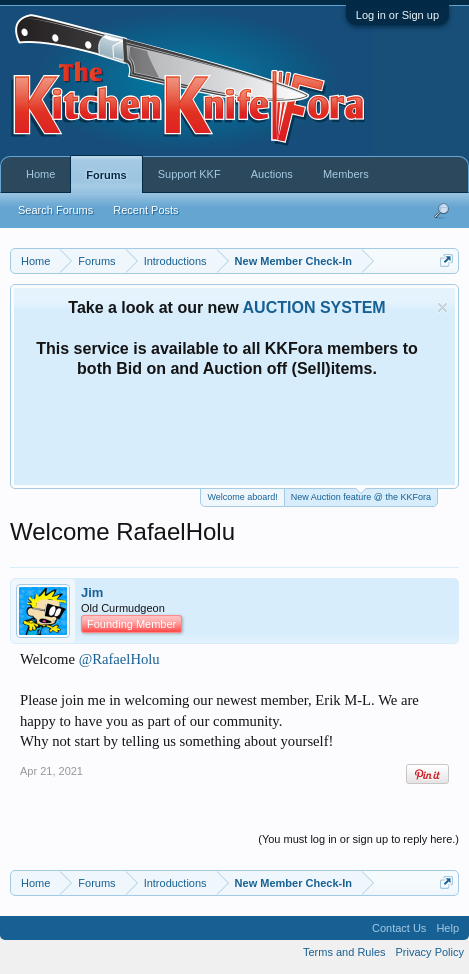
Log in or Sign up (397, 15)
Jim (92, 592)
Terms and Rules (344, 952)
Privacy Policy (430, 952)
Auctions (272, 174)
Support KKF (189, 174)
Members (346, 174)
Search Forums (55, 210)
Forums (106, 175)
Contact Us (399, 928)
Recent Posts (145, 210)
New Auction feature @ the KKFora (361, 495)
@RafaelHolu (119, 659)
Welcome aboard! (242, 497)
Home (40, 174)
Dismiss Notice (442, 307)
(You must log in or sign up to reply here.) (358, 839)
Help (447, 928)
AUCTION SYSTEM (314, 307)
